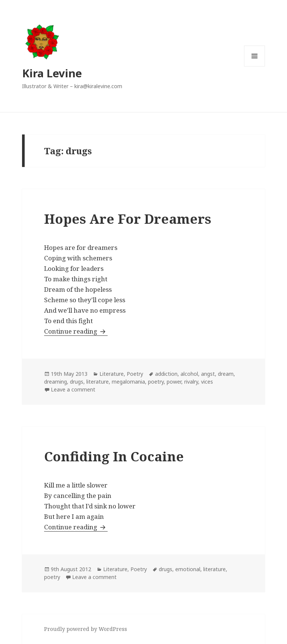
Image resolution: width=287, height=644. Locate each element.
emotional (188, 569)
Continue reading (76, 331)
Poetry (135, 374)
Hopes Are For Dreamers (128, 219)
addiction (166, 374)
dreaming (55, 382)
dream (226, 374)
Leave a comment (73, 389)
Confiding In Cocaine (114, 456)
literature (98, 382)
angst (208, 374)
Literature (112, 374)
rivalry (191, 382)
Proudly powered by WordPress (86, 629)
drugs (77, 382)
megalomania (128, 382)
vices (207, 382)
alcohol (189, 374)
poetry (156, 382)
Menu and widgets (255, 66)
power (174, 382)
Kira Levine (52, 73)
